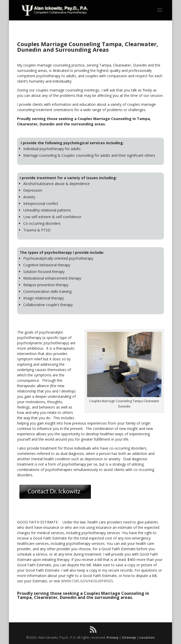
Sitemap (129, 637)
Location (147, 637)
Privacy (112, 637)
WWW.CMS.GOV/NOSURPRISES (87, 581)
